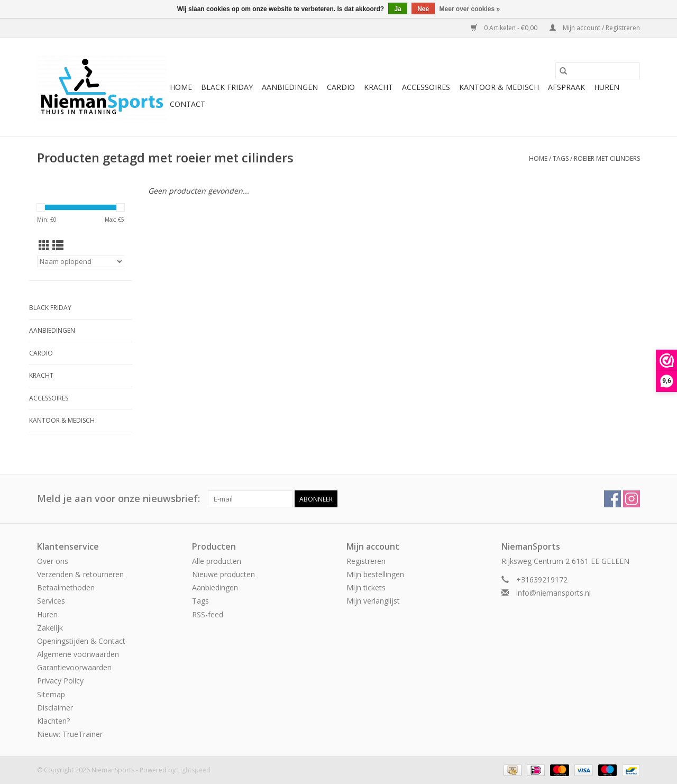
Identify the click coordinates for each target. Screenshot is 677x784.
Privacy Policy (60, 681)
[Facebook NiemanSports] (612, 499)
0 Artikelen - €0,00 (505, 28)
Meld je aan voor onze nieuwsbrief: (118, 499)
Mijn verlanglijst (373, 601)
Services (51, 601)
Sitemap (51, 694)
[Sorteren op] (81, 261)
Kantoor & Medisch (499, 87)
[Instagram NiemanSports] (632, 499)
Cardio (341, 87)
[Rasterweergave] (44, 245)
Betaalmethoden (66, 587)
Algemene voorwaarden (78, 654)
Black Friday (227, 87)
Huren (607, 87)
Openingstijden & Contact (81, 641)
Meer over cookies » (470, 9)
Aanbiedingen (290, 87)
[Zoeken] (598, 71)
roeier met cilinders (607, 158)
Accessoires (426, 87)
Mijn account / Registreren (595, 28)
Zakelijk (50, 628)
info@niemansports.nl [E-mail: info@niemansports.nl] (554, 593)
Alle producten (217, 561)
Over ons (53, 561)
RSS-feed (208, 614)
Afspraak (566, 87)
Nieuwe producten (223, 574)
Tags (561, 158)
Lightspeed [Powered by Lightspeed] (194, 770)
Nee (423, 9)
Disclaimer (55, 708)
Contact (187, 104)
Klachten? (53, 721)
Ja (397, 9)
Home (181, 87)
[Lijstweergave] (58, 245)
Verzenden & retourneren (80, 574)
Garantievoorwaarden (74, 667)
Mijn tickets (366, 587)
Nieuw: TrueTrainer (70, 734)
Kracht (378, 87)
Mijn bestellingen (375, 574)
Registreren (366, 561)
